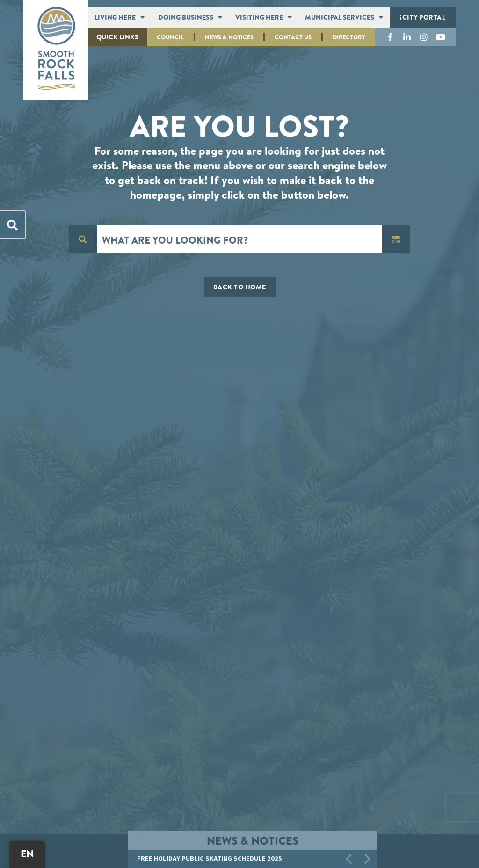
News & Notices (229, 37)
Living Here (120, 17)
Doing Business (190, 17)
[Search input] (240, 239)
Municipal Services (344, 17)
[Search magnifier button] (83, 239)
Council (170, 37)
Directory (349, 37)
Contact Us (293, 37)
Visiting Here (264, 17)
